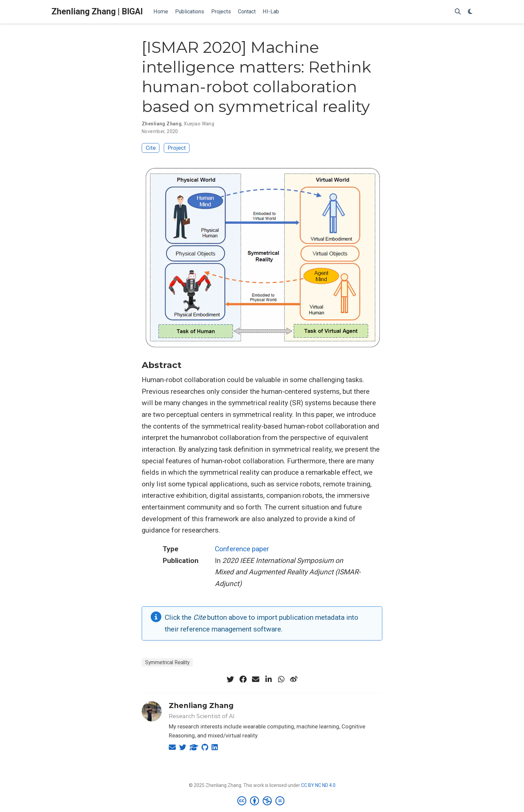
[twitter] (230, 679)
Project (177, 148)
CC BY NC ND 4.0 (318, 785)
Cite (151, 148)
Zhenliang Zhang (201, 706)
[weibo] (294, 679)
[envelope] (256, 679)
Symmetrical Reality (167, 662)
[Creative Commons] (262, 801)
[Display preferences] (470, 12)
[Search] (458, 12)
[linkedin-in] (268, 679)
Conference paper (242, 549)
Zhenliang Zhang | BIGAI (97, 12)
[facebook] (243, 679)
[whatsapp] (281, 679)
